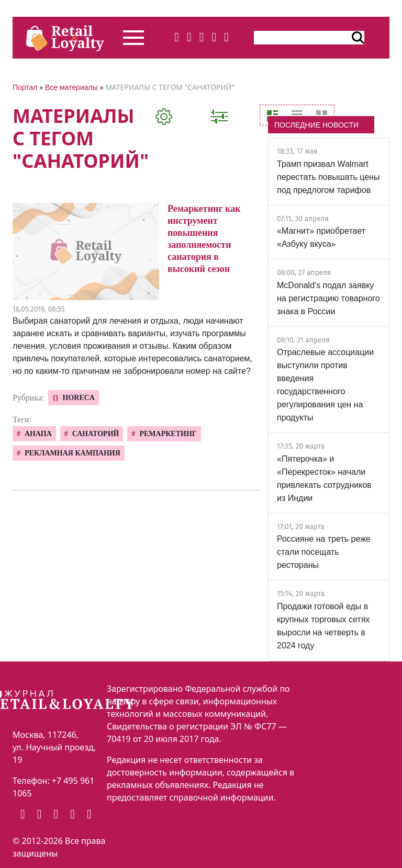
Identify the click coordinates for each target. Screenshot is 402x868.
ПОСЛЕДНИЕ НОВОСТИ (316, 125)
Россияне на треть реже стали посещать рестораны (324, 552)
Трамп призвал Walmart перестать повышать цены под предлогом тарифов (328, 177)
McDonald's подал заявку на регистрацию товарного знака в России (328, 298)
